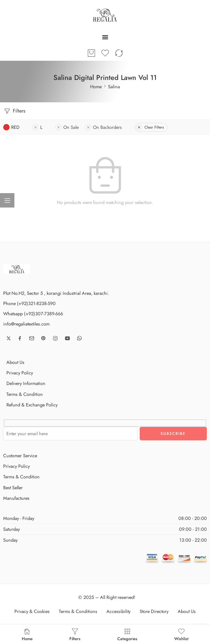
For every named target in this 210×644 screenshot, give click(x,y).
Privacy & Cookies (32, 611)
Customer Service (20, 456)
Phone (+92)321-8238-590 (29, 303)
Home (96, 86)
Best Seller (13, 487)
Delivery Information (26, 383)
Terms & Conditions (78, 611)
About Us (15, 362)
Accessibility (118, 611)
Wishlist (181, 634)
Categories (127, 634)
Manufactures (16, 498)
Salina (114, 86)
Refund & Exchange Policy (32, 405)
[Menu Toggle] (105, 37)
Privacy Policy (20, 373)
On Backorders (103, 127)
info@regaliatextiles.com (26, 324)
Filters (14, 111)
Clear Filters (150, 127)
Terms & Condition (25, 394)
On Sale (67, 127)
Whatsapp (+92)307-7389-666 (33, 314)
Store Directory (154, 611)
